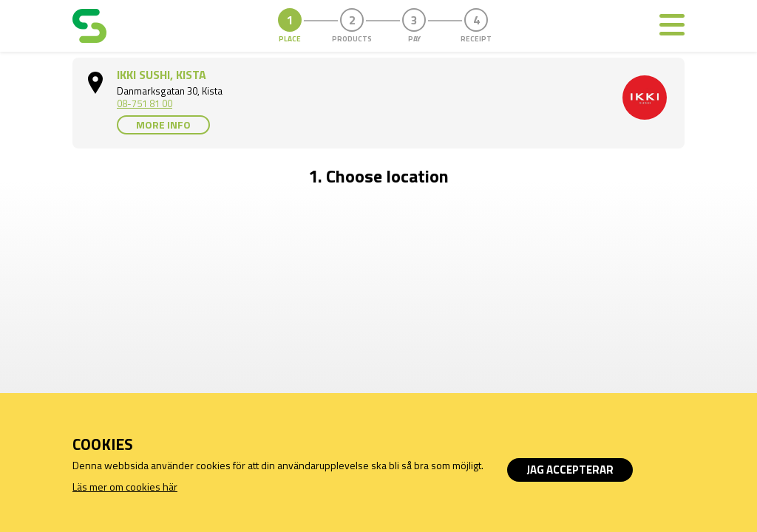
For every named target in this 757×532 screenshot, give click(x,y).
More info (163, 125)
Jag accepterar (570, 470)
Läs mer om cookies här (125, 487)
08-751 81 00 (145, 103)
